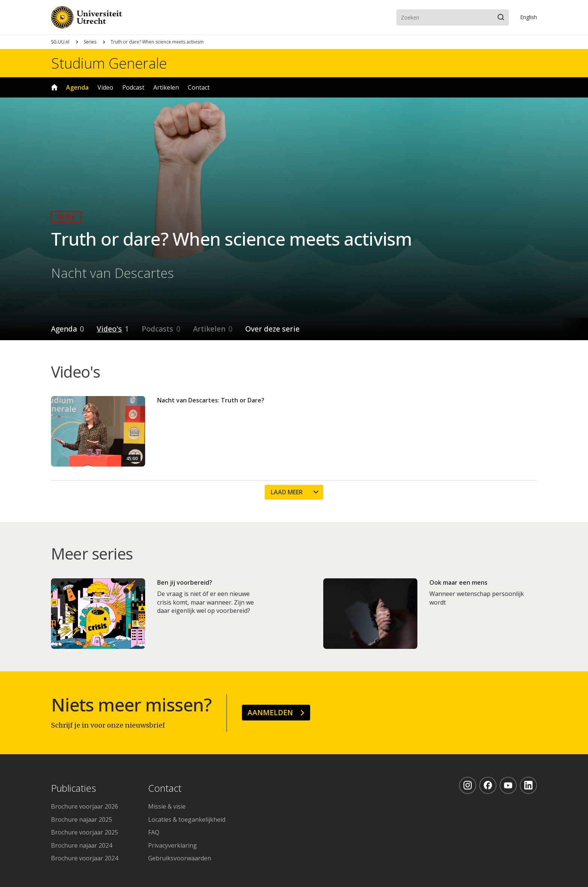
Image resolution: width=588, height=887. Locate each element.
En (529, 17)
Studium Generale (109, 63)
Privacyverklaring (172, 845)
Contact (199, 87)
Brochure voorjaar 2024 (85, 858)
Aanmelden (270, 712)
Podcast (133, 87)
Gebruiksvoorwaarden (180, 858)
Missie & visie (167, 806)
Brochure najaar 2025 (82, 819)
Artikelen (166, 87)
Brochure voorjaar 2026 (85, 806)
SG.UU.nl (60, 42)
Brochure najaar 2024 (82, 845)
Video (105, 87)
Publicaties (73, 789)
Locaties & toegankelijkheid (187, 819)
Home (54, 87)
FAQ (154, 832)
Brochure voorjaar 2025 (85, 832)
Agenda (77, 87)
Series (90, 42)
